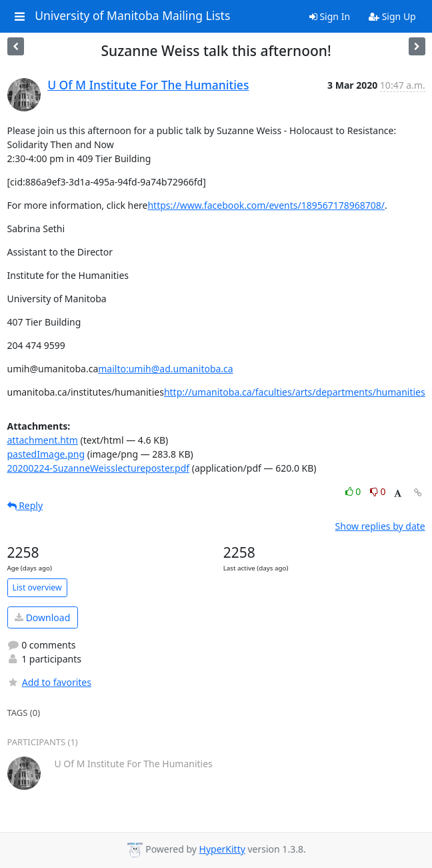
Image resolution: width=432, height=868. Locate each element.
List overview (37, 587)
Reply (25, 505)
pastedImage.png (46, 454)
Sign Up (392, 16)
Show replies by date (380, 526)
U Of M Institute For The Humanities (148, 85)
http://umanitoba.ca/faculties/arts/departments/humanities (295, 392)
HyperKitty (222, 849)
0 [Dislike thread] (378, 491)
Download (42, 617)
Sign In (330, 16)
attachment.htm (43, 440)
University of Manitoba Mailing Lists (132, 16)
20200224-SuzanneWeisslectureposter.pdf (99, 468)
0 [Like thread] (354, 491)
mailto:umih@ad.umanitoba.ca (165, 369)
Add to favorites (49, 682)
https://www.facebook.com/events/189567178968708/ (266, 205)
